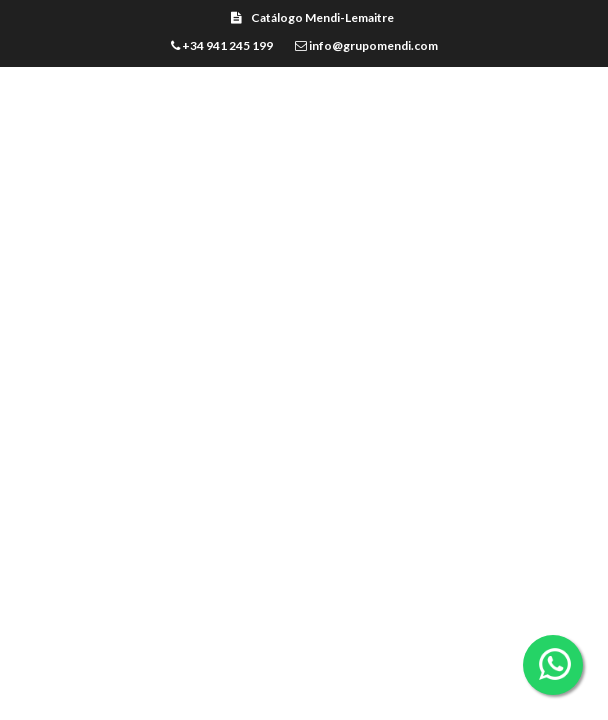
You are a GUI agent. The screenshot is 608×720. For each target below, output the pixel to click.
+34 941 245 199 (222, 45)
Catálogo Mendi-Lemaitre (312, 17)
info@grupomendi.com (366, 45)
